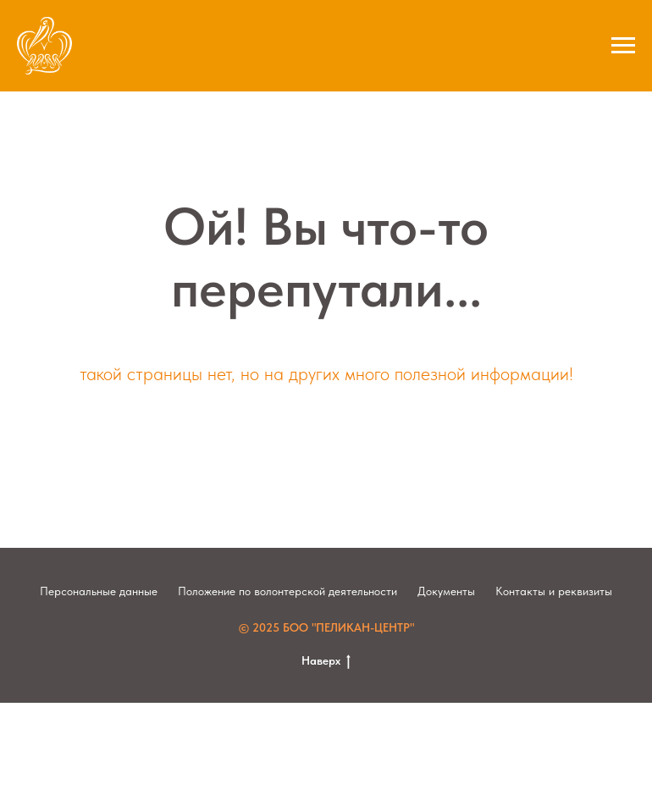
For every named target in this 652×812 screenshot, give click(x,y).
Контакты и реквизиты (554, 591)
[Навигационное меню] (623, 46)
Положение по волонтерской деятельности (287, 591)
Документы (446, 591)
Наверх (326, 661)
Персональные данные (99, 591)
